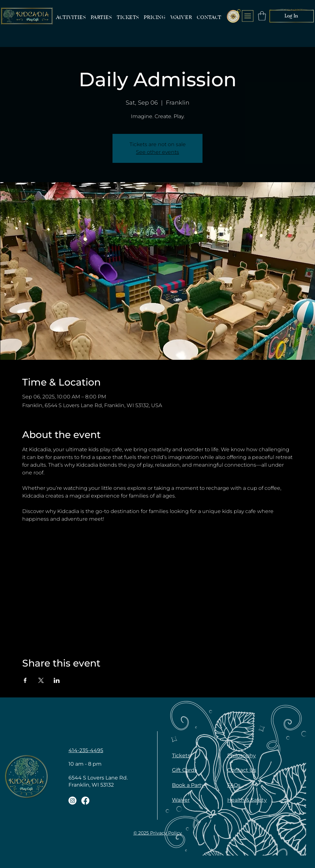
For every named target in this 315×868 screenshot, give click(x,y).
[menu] (248, 16)
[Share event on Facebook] (25, 680)
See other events (157, 152)
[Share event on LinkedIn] (57, 680)
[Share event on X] (41, 680)
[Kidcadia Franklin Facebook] (85, 801)
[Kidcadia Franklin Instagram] (72, 801)
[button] (262, 16)
